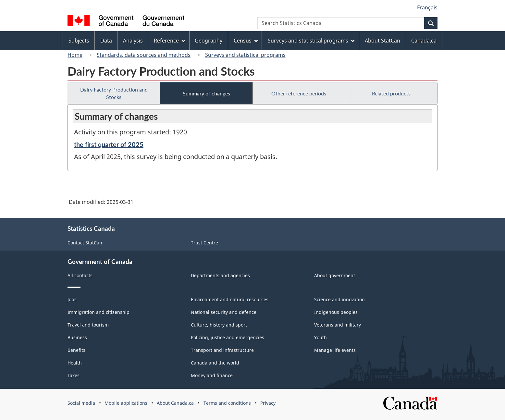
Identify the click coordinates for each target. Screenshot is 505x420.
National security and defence (224, 312)
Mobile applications (126, 403)
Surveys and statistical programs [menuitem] (311, 41)
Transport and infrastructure (222, 350)
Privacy (268, 403)
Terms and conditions (227, 403)
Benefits (76, 350)
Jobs (72, 299)
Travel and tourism (88, 325)
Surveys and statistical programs (245, 55)
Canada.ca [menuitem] (424, 41)
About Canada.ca (175, 403)
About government (335, 275)
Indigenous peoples (336, 312)
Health (75, 363)
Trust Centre (204, 243)
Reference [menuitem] (169, 41)
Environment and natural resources (230, 299)
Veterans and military (338, 325)
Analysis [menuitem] (133, 41)
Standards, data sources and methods (144, 55)
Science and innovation (339, 299)
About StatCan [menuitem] (382, 41)
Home (75, 55)
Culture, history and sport (219, 325)
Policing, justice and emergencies (228, 337)
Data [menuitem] (106, 41)
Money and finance (212, 375)
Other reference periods (299, 93)
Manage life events (335, 350)
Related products (391, 93)
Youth (320, 337)
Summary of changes (206, 93)
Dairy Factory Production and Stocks (114, 93)
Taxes (74, 375)
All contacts (80, 275)
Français (427, 7)
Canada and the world (215, 363)
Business (77, 337)
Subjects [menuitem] (79, 41)
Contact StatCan (85, 243)
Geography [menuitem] (209, 41)
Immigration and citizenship (99, 312)
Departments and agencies (220, 275)
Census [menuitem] (246, 41)
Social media (81, 403)
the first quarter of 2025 (109, 144)
